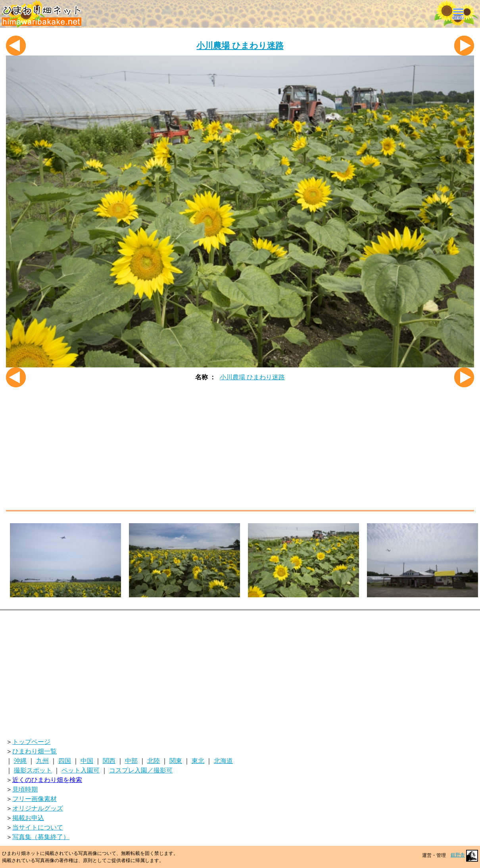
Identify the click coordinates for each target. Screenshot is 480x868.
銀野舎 (464, 855)
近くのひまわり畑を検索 (47, 780)
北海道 (223, 761)
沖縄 (20, 761)
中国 (87, 761)
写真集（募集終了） (41, 837)
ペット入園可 (81, 770)
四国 (65, 761)
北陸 (154, 761)
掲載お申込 (28, 818)
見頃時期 (25, 789)
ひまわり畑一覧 (35, 751)
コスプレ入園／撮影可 (141, 770)
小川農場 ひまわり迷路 (240, 45)
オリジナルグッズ (38, 808)
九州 (42, 761)
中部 (131, 761)
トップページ (31, 742)
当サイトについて (38, 827)
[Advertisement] (240, 451)
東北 (198, 761)
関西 (109, 761)
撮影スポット (33, 770)
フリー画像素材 (35, 799)
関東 (176, 761)
